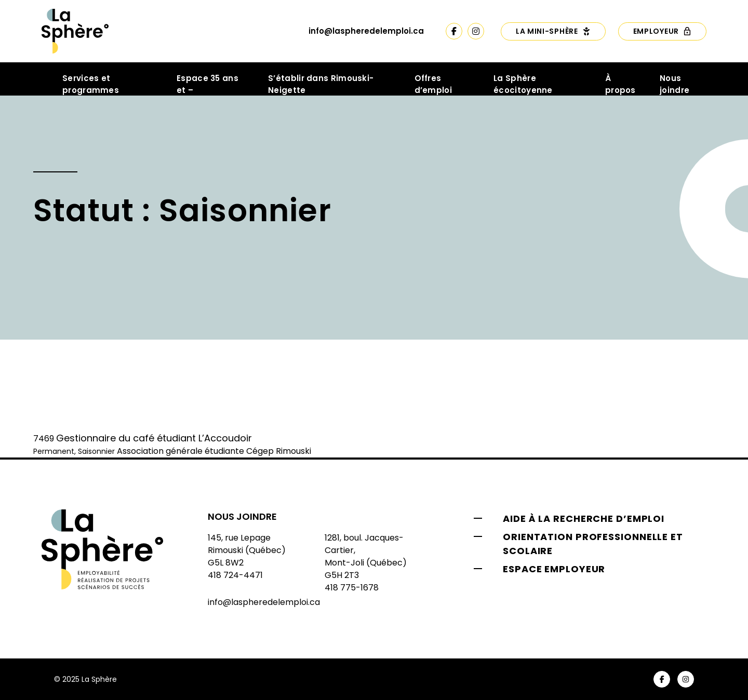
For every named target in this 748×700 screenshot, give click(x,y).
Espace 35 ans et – (208, 84)
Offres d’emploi (433, 84)
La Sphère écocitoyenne (523, 84)
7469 (44, 439)
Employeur (662, 31)
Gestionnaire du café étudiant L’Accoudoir (154, 438)
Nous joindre (674, 84)
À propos (620, 84)
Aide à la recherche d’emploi (584, 519)
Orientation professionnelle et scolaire (593, 544)
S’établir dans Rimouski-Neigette (321, 84)
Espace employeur (554, 569)
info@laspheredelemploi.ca (366, 31)
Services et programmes (91, 84)
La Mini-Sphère (553, 31)
